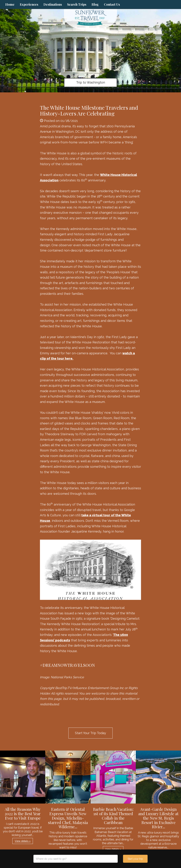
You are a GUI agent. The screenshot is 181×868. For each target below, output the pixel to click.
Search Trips (77, 4)
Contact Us (112, 4)
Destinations (53, 4)
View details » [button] (23, 841)
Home (10, 4)
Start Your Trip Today (90, 733)
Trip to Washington (91, 82)
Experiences (29, 4)
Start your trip (135, 859)
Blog (95, 4)
